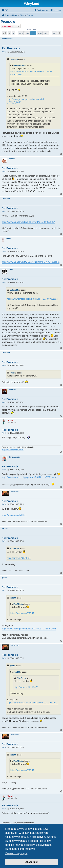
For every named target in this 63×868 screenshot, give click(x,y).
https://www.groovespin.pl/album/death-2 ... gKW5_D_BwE (27, 101)
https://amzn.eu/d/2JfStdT (14, 515)
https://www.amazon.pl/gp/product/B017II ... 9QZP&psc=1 (30, 477)
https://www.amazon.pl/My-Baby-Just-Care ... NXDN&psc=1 (31, 262)
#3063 (4, 211)
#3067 (4, 402)
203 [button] (21, 33)
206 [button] (40, 33)
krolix (11, 270)
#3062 (4, 171)
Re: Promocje (11, 48)
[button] (5, 33)
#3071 (4, 541)
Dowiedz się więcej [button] (17, 853)
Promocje (8, 22)
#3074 (4, 747)
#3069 (4, 470)
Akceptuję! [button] (32, 862)
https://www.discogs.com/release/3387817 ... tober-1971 (29, 629)
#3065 (4, 282)
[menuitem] (5, 10)
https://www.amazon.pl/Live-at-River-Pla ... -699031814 (28, 222)
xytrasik (12, 159)
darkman (14, 59)
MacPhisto (15, 492)
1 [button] (13, 33)
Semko (8, 239)
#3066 (4, 365)
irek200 (5, 529)
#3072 (4, 590)
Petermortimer (7, 39)
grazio (4, 578)
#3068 (4, 433)
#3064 (4, 252)
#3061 (4, 52)
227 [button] (55, 33)
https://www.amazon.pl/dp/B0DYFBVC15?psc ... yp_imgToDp (33, 73)
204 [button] (27, 33)
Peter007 (12, 390)
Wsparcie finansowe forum (13, 450)
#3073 (4, 658)
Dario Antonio (14, 457)
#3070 (4, 504)
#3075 (4, 809)
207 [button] (46, 33)
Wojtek (10, 420)
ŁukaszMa (6, 199)
